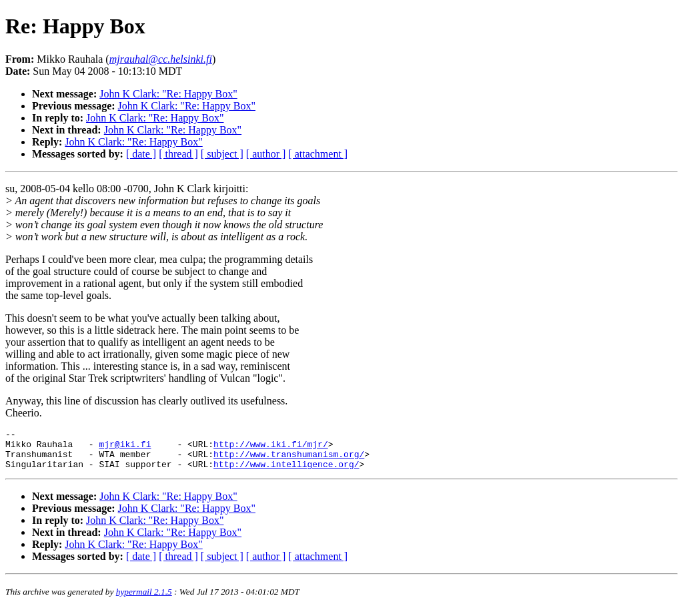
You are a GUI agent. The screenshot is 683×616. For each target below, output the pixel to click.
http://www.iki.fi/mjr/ (271, 448)
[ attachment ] (318, 154)
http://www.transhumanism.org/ (289, 460)
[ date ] (141, 154)
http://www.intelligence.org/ (286, 472)
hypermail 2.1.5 (144, 600)
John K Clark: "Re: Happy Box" (168, 94)
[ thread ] (178, 154)
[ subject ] (222, 154)
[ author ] (266, 154)
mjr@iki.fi (125, 448)
